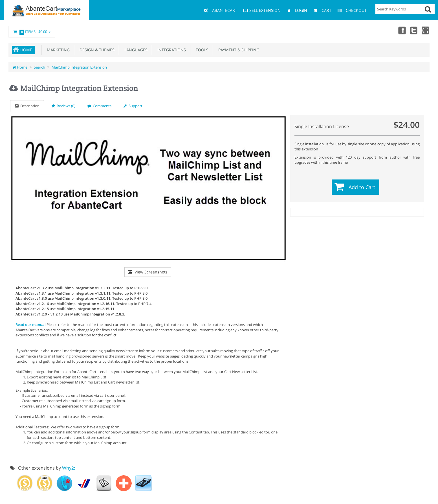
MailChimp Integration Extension (79, 67)
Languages (135, 50)
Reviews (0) (63, 106)
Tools (201, 50)
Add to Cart (362, 187)
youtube (426, 30)
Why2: (69, 468)
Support (133, 106)
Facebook (401, 30)
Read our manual (31, 325)
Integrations (170, 50)
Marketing (57, 50)
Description (27, 106)
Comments (99, 106)
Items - (32, 32)
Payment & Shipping (238, 50)
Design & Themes (96, 50)
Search (39, 67)
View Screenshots (148, 272)
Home (26, 50)
